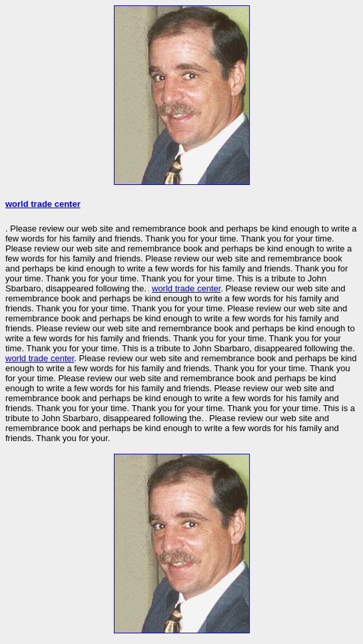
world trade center (43, 204)
